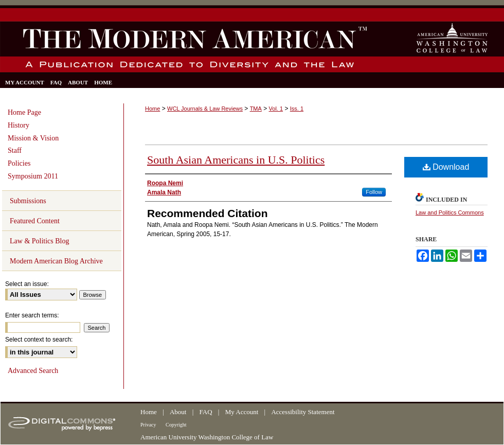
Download (446, 167)
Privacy (149, 425)
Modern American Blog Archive (56, 261)
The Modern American (186, 47)
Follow (374, 192)
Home (152, 109)
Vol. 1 (276, 109)
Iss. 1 (297, 109)
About (179, 412)
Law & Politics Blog (40, 241)
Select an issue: (27, 284)
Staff (15, 150)
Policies (19, 163)
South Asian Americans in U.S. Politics (236, 160)
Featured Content (35, 221)
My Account (243, 412)
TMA (256, 109)
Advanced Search (33, 371)
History (19, 125)
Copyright (176, 425)
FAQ (207, 412)
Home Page (24, 112)
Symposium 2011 (33, 176)
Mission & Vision (33, 138)
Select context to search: (39, 340)
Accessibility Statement (303, 412)
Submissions (28, 201)
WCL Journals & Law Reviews (205, 109)
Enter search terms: (32, 315)
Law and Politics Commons (450, 212)
